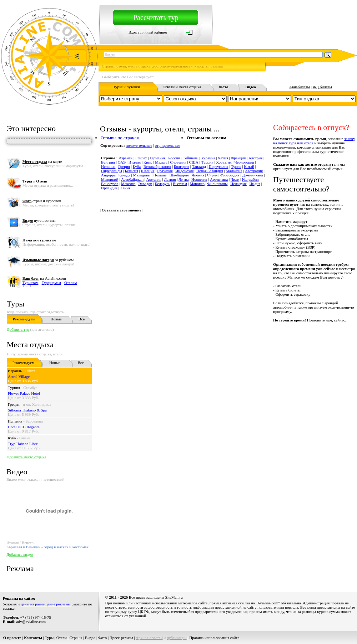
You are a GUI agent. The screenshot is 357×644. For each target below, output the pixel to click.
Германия (157, 158)
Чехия (223, 158)
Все (82, 319)
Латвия (170, 179)
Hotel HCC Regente (24, 427)
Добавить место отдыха (26, 457)
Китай (249, 166)
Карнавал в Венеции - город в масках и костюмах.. (49, 547)
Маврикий (110, 179)
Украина (208, 158)
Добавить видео (20, 554)
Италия (135, 162)
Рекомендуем (24, 319)
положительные (139, 145)
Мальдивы (142, 175)
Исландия (238, 184)
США (193, 162)
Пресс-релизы (121, 638)
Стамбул (30, 388)
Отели (62, 638)
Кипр (148, 162)
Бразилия (165, 171)
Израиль (15, 371)
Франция (238, 158)
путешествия (39, 220)
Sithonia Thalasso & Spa (27, 410)
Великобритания (157, 166)
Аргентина (219, 179)
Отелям (71, 283)
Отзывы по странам (120, 138)
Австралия (254, 171)
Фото (102, 638)
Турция (14, 388)
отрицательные (168, 145)
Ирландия (109, 188)
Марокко (197, 184)
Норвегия (199, 179)
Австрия (255, 158)
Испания (15, 421)
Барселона (34, 421)
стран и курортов (42, 201)
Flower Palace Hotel (24, 393)
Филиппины (218, 184)
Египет (141, 158)
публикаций (177, 638)
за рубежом (48, 260)
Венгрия (108, 162)
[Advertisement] (135, 358)
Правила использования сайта (214, 638)
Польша (160, 175)
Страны (76, 638)
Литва (183, 179)
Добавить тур (18, 329)
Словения (178, 162)
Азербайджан (132, 179)
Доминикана (252, 175)
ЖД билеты (322, 87)
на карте (42, 161)
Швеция (148, 171)
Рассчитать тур (156, 18)
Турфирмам (51, 283)
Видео (90, 638)
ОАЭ (122, 162)
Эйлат (30, 371)
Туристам (31, 283)
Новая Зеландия (210, 171)
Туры (16, 304)
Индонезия (184, 171)
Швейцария (179, 175)
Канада (124, 175)
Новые (56, 319)
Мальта (161, 162)
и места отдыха (182, 87)
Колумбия (250, 179)
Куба (12, 438)
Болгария (182, 166)
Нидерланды (112, 171)
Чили (235, 179)
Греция (14, 404)
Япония (198, 175)
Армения (154, 179)
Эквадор (145, 184)
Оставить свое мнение (122, 210)
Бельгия (132, 171)
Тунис (236, 166)
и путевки (126, 87)
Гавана (25, 438)
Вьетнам (180, 184)
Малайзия (234, 171)
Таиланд (199, 166)
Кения (125, 188)
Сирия (212, 175)
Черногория (244, 162)
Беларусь (162, 184)
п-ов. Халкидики (37, 404)
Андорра (108, 175)
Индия (255, 184)
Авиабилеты (300, 87)
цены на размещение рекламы (46, 604)
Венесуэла (110, 184)
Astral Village (19, 376)
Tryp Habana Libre (23, 444)
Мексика (128, 184)
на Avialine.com (44, 278)
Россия (174, 158)
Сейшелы (190, 158)
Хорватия (224, 162)
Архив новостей (149, 638)
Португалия (219, 166)
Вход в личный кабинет (148, 32)
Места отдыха (30, 345)
